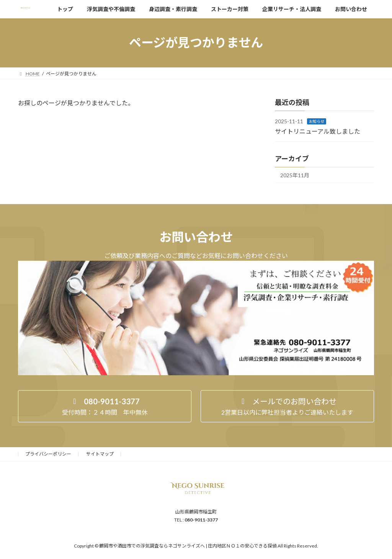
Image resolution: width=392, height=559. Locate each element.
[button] (105, 406)
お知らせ (317, 121)
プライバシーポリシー (48, 454)
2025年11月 (295, 175)
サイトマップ (100, 454)
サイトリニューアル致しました (318, 131)
